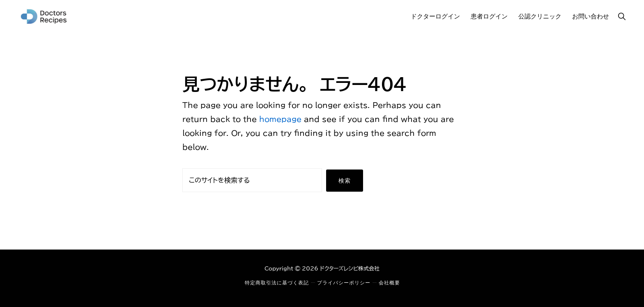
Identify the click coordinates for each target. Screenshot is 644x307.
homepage (280, 119)
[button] (622, 16)
